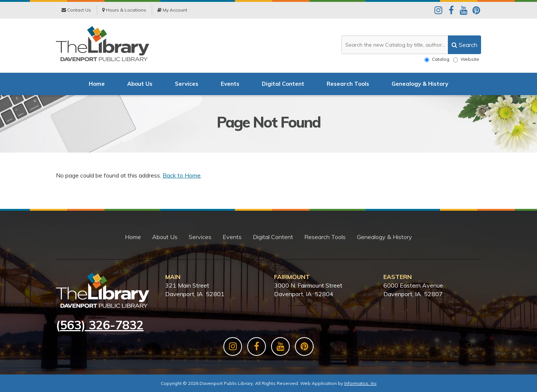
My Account (172, 10)
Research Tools (348, 84)
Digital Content (283, 84)
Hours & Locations (124, 10)
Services (187, 84)
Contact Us (76, 10)
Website (466, 59)
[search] (464, 45)
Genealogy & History (420, 84)
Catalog (437, 59)
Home (97, 84)
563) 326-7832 (102, 325)
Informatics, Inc (360, 383)
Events (230, 84)
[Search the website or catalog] (411, 45)
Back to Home (182, 175)
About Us (140, 84)
